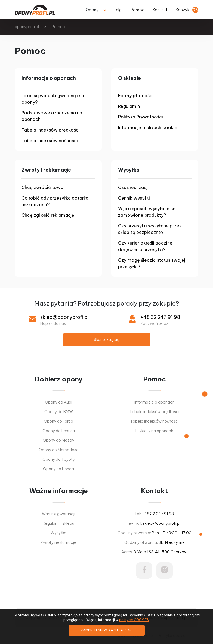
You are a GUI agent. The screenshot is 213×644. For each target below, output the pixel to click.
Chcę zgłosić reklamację (48, 215)
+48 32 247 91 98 (160, 317)
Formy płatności (136, 96)
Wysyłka (58, 533)
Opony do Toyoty (59, 459)
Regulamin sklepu (58, 523)
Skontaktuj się (107, 340)
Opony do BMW (59, 412)
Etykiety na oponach (154, 431)
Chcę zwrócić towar (43, 187)
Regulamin (129, 106)
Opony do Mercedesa (59, 450)
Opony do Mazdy (58, 440)
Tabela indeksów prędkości (51, 130)
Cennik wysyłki (134, 198)
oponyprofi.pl (27, 27)
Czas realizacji (133, 187)
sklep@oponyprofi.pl (64, 317)
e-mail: (155, 523)
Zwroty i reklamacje (58, 542)
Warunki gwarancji (58, 514)
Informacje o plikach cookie (148, 127)
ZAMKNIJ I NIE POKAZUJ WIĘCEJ (107, 630)
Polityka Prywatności (141, 117)
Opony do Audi (58, 402)
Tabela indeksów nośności (50, 141)
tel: (155, 514)
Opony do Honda (58, 469)
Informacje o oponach (155, 402)
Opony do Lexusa (59, 431)
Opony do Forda (58, 421)
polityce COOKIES (134, 620)
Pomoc (58, 27)
